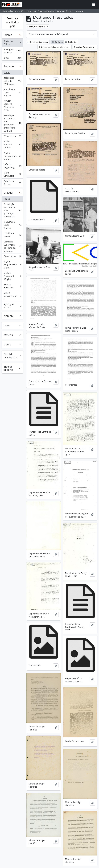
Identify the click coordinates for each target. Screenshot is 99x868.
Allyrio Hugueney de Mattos (12, 156)
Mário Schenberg (12, 174)
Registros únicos (12, 43)
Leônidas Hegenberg (12, 166)
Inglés (12, 58)
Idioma (8, 35)
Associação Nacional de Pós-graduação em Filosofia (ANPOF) (12, 123)
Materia (8, 335)
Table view (71, 42)
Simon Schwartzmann (12, 296)
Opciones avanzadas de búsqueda (49, 34)
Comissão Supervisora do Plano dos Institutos (12, 246)
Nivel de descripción (11, 356)
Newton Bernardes (12, 286)
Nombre (9, 316)
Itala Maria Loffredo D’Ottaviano (12, 81)
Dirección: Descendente (84, 47)
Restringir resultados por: (12, 22)
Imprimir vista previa (38, 42)
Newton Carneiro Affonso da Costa (12, 105)
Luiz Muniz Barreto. (12, 235)
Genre (7, 344)
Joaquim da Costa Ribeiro (12, 92)
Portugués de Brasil (12, 51)
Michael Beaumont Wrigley (12, 276)
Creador (9, 193)
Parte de (9, 66)
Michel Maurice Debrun (12, 144)
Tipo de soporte (8, 368)
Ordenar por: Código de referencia (54, 47)
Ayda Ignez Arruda (12, 183)
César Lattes (12, 137)
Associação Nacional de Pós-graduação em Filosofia (12, 210)
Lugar (7, 325)
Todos (7, 73)
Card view (57, 42)
